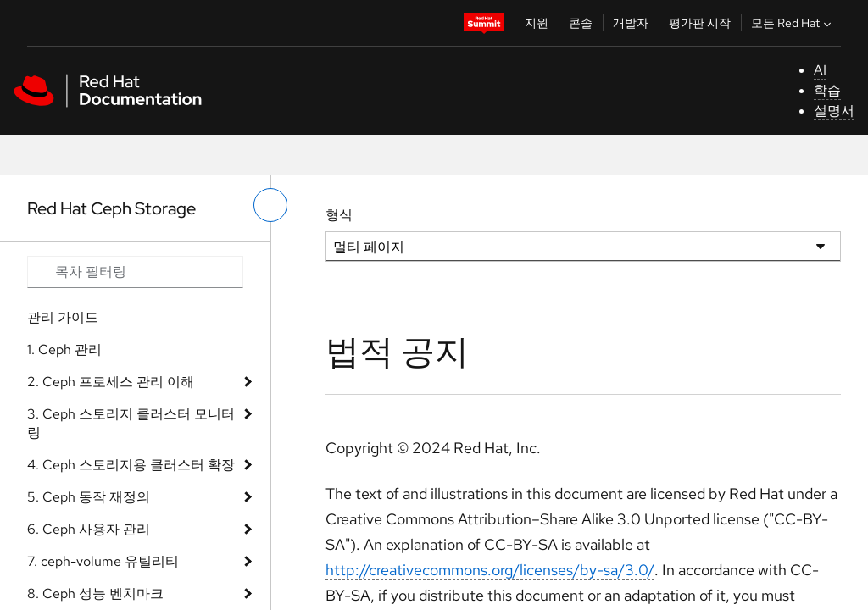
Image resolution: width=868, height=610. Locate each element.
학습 (827, 90)
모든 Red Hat (793, 23)
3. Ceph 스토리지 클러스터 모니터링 (131, 423)
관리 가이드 (63, 317)
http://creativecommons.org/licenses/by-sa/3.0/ (490, 570)
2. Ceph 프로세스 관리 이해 (111, 382)
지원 (537, 23)
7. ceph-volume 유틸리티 (103, 561)
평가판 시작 (700, 23)
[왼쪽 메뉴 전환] (270, 205)
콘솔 (581, 23)
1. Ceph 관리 (64, 349)
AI (820, 70)
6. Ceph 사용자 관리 (89, 529)
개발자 (631, 23)
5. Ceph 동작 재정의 (89, 497)
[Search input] (135, 272)
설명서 (834, 111)
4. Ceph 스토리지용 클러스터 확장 (131, 465)
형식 (339, 215)
